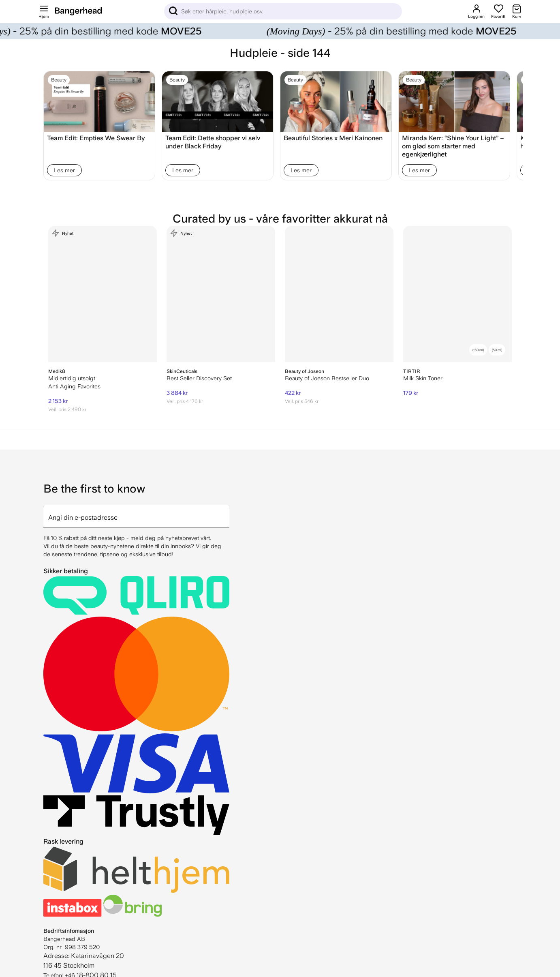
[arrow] (226, 511)
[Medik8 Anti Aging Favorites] (103, 294)
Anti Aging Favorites (74, 386)
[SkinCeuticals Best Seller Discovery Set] (221, 294)
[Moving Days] (280, 31)
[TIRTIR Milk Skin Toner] (457, 294)
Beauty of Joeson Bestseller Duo (327, 378)
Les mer (64, 170)
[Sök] (283, 11)
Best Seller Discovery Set (199, 378)
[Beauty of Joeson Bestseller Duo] (339, 294)
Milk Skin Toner (423, 378)
